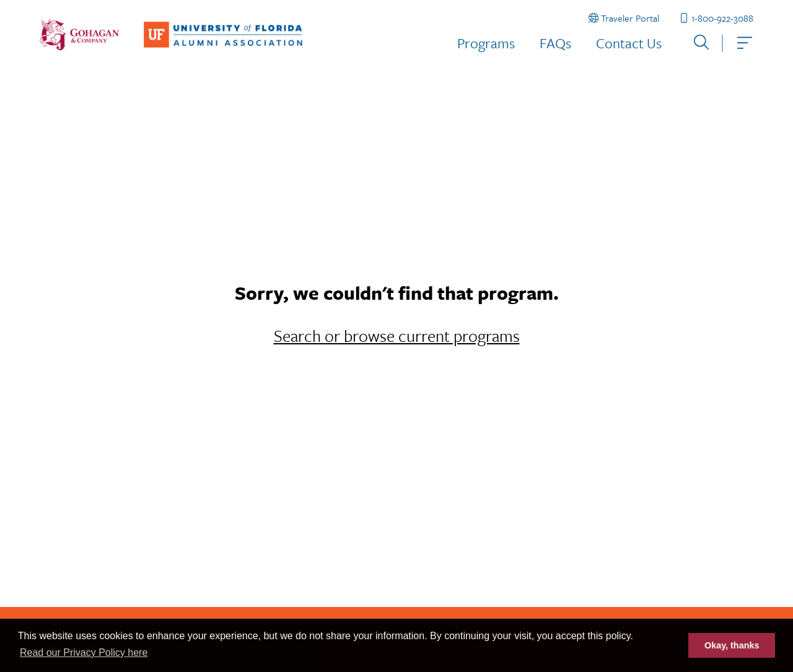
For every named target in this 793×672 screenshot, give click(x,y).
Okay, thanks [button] (732, 645)
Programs (486, 43)
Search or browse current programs (397, 336)
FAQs (555, 43)
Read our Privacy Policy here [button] (84, 652)
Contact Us (629, 43)
